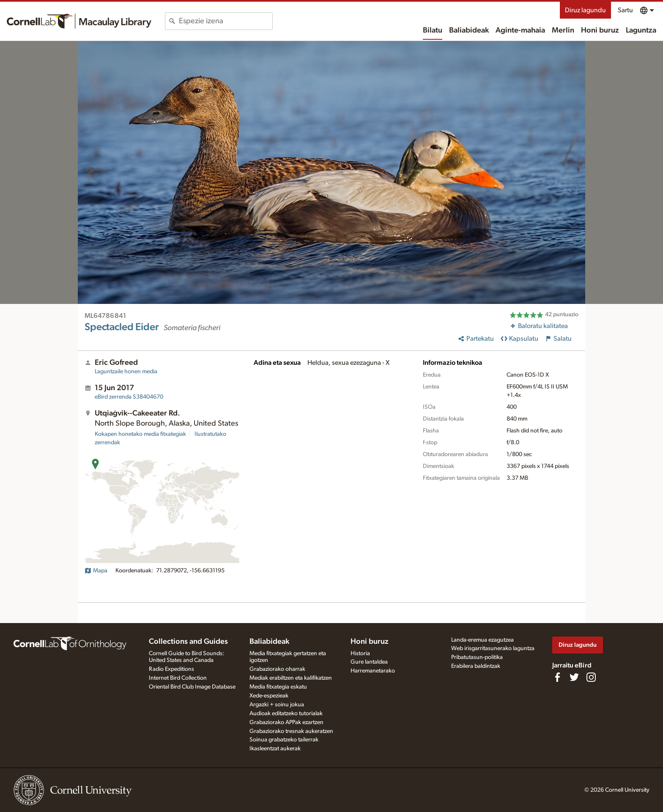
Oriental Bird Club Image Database (192, 687)
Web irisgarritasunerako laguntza (493, 648)
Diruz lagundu (585, 10)
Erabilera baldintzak (476, 666)
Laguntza (641, 30)
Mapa (96, 571)
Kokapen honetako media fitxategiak (140, 434)
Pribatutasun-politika (477, 657)
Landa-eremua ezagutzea (482, 640)
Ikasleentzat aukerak (275, 749)
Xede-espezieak (269, 696)
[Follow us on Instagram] (591, 677)
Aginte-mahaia (520, 30)
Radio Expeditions (171, 669)
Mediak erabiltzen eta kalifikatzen (291, 678)
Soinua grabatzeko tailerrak (284, 740)
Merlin (563, 30)
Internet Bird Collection (178, 678)
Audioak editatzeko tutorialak (286, 714)
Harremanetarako (373, 671)
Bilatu (433, 30)
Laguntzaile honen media (126, 372)
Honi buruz (600, 30)
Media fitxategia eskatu (278, 687)
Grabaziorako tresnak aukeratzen (291, 731)
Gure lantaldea (369, 662)
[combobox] (226, 21)
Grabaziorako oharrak (277, 669)
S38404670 (129, 397)
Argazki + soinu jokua (277, 705)
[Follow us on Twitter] (574, 677)
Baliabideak (469, 30)
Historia (360, 653)
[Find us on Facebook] (557, 677)
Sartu (625, 10)
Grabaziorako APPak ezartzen (286, 722)
